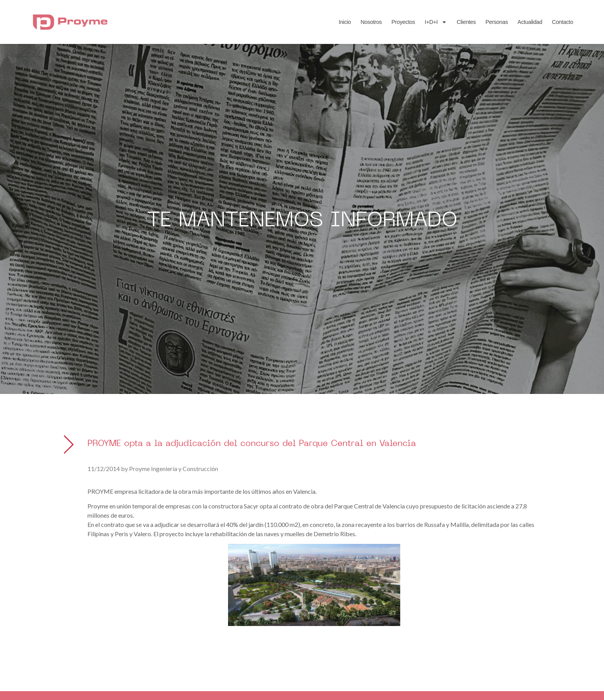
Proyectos (403, 22)
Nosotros (371, 22)
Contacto (563, 22)
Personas (497, 22)
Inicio (345, 22)
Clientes (466, 22)
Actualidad (530, 22)
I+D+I (436, 22)
